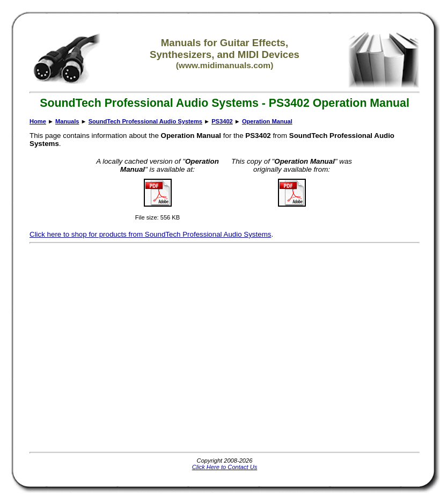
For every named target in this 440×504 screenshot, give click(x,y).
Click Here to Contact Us (225, 467)
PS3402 (222, 121)
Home (38, 121)
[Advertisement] (101, 348)
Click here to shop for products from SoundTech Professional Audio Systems (150, 234)
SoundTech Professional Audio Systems (145, 121)
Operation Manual (267, 121)
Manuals (67, 121)
